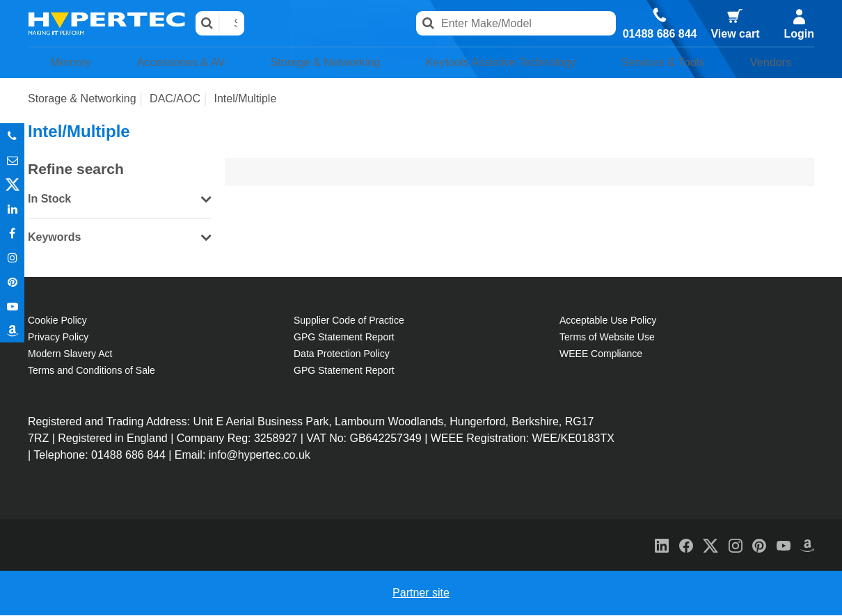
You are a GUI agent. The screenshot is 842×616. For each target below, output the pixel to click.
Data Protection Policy (342, 354)
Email (12, 160)
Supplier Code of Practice (349, 321)
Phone (12, 135)
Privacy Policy (58, 338)
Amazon (12, 330)
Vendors (776, 63)
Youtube (12, 306)
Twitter (12, 184)
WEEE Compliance (601, 354)
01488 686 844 (660, 34)
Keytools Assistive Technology (502, 63)
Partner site (421, 593)
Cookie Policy (57, 321)
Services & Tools (673, 63)
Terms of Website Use (607, 338)
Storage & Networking (317, 63)
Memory (66, 63)
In (12, 208)
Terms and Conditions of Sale (92, 371)
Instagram (12, 257)
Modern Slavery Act (70, 354)
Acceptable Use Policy (608, 321)
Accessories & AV (171, 63)
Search (208, 23)
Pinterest (12, 282)
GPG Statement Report (344, 338)
